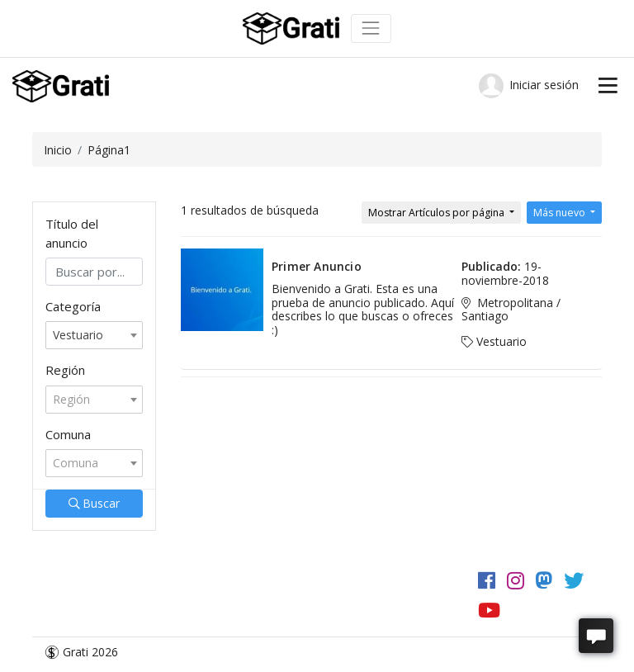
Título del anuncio (72, 233)
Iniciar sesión (529, 86)
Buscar (95, 503)
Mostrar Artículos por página (438, 213)
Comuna (68, 434)
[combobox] (94, 335)
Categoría (73, 306)
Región (65, 370)
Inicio (58, 150)
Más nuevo (561, 213)
